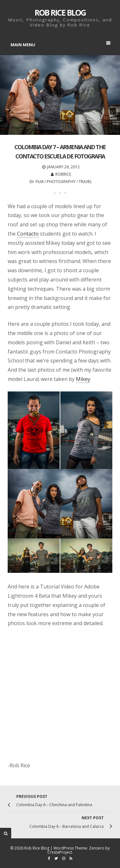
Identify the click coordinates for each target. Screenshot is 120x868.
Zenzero (97, 848)
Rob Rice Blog (60, 12)
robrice (63, 174)
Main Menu (60, 44)
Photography (61, 182)
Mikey (83, 379)
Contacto (28, 234)
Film (40, 182)
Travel (85, 182)
